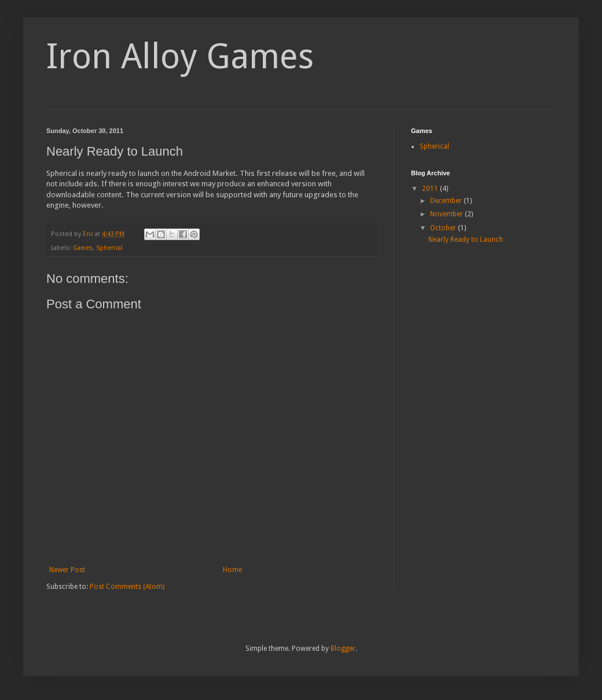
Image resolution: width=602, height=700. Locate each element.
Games (83, 248)
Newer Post (67, 570)
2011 (431, 189)
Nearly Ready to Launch (466, 240)
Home (232, 570)
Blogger (343, 649)
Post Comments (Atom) (127, 587)
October (444, 228)
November (447, 214)
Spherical (109, 248)
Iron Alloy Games (180, 56)
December (447, 201)
